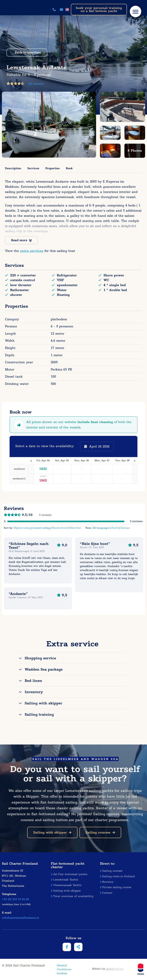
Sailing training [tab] (39, 715)
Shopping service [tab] (40, 658)
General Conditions (64, 967)
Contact (106, 893)
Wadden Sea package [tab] (44, 669)
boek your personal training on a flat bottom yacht (99, 9)
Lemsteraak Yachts (65, 880)
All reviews (36, 84)
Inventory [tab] (34, 692)
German (125, 528)
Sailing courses (100, 832)
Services (33, 168)
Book (69, 168)
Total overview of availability (72, 896)
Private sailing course (116, 887)
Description (13, 168)
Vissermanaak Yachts (66, 885)
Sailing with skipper (52, 832)
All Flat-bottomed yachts (69, 874)
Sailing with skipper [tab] (43, 703)
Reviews (107, 882)
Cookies (62, 973)
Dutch (115, 528)
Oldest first (74, 528)
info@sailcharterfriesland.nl (20, 918)
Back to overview (26, 53)
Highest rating (22, 528)
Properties (53, 168)
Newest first (59, 528)
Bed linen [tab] (33, 681)
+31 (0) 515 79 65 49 (15, 899)
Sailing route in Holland (117, 876)
